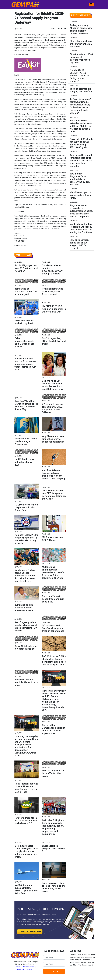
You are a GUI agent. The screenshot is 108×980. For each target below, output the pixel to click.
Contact (30, 969)
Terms (18, 967)
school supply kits (49, 205)
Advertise (21, 969)
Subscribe (54, 971)
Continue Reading (21, 55)
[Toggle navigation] (91, 4)
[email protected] (21, 238)
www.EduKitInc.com (22, 207)
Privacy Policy (28, 967)
